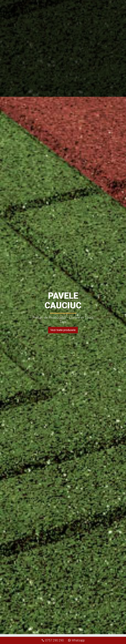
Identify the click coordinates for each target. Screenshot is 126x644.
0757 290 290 (53, 640)
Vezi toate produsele (63, 330)
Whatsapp (76, 640)
